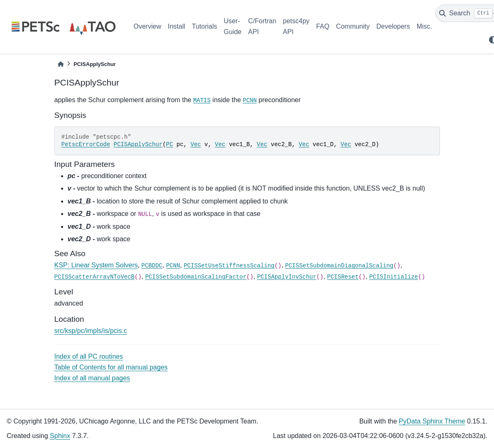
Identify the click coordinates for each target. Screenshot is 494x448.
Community (353, 26)
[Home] (61, 64)
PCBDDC (152, 266)
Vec (195, 144)
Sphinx (60, 436)
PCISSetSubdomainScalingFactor (196, 277)
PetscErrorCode (86, 144)
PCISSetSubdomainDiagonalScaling (339, 266)
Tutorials (205, 26)
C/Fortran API (262, 26)
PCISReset (343, 277)
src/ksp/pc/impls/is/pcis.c (91, 331)
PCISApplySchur (138, 144)
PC (170, 144)
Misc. (424, 26)
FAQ (323, 26)
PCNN (250, 100)
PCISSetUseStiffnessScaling (229, 266)
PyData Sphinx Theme (432, 421)
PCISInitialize (394, 277)
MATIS (202, 100)
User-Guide (233, 26)
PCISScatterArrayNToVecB (95, 277)
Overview (147, 26)
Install (177, 26)
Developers (393, 26)
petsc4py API (296, 26)
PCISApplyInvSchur (287, 277)
